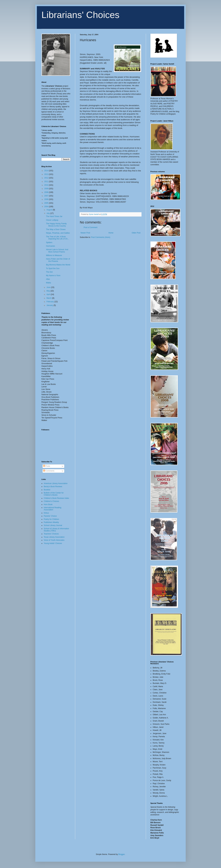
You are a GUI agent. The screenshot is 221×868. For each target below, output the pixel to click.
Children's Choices (51, 501)
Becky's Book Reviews (53, 487)
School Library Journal (53, 525)
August (50, 210)
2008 (47, 192)
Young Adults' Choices (53, 543)
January (50, 305)
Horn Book (48, 504)
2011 (47, 182)
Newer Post (85, 233)
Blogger (121, 854)
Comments (49, 471)
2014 (47, 171)
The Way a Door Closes (56, 229)
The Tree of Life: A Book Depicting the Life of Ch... (58, 238)
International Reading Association (52, 509)
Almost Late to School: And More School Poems (57, 251)
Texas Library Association (54, 537)
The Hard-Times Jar (54, 216)
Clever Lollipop (52, 220)
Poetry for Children (51, 519)
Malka (48, 283)
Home (111, 233)
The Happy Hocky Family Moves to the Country (56, 225)
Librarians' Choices (80, 15)
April (49, 294)
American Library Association (56, 483)
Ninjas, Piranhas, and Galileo (58, 233)
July (48, 213)
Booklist (47, 490)
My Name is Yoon (53, 276)
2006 (47, 199)
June (49, 287)
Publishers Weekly (51, 522)
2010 (47, 185)
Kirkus (46, 513)
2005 (47, 203)
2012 (47, 178)
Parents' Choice (50, 516)
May (48, 291)
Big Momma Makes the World (58, 265)
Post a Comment (90, 227)
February (50, 302)
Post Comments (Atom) (101, 237)
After (48, 279)
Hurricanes (50, 246)
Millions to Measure (54, 255)
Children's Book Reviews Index (56, 498)
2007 (47, 196)
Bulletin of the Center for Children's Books (54, 494)
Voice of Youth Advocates (54, 540)
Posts (47, 466)
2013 (47, 174)
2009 (47, 189)
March (49, 298)
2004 (47, 207)
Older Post (136, 233)
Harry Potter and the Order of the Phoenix (58, 260)
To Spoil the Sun (53, 268)
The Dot (49, 272)
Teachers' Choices (51, 534)
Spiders (49, 242)
